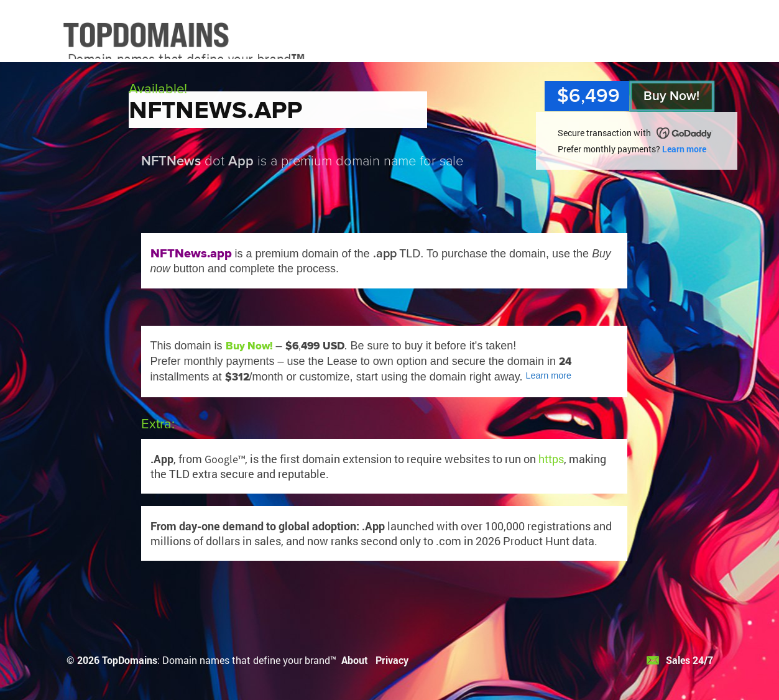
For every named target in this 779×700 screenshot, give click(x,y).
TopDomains (130, 660)
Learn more (684, 149)
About (355, 660)
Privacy (392, 660)
